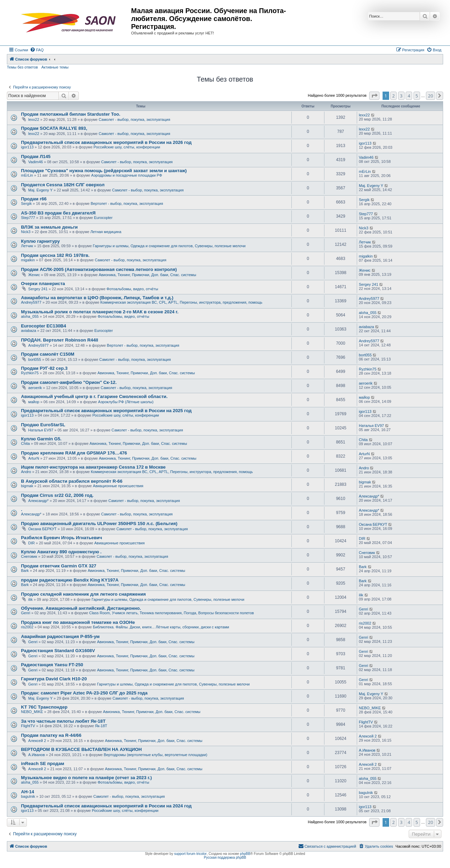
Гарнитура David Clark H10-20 (54, 679)
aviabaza (29, 331)
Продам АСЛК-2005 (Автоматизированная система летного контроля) (99, 269)
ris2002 (27, 627)
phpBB (245, 854)
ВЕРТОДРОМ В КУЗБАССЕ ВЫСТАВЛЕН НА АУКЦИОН (81, 749)
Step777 (28, 218)
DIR (31, 543)
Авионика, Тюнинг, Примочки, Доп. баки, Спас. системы (147, 275)
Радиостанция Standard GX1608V (58, 651)
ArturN (34, 458)
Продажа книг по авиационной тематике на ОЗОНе (78, 622)
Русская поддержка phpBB (225, 857)
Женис (34, 275)
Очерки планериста (43, 284)
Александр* (38, 501)
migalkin (28, 260)
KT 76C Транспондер (44, 707)
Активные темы (55, 67)
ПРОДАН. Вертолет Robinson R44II (60, 340)
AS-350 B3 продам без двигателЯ (58, 213)
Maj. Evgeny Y (40, 190)
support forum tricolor (190, 854)
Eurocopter (103, 218)
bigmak (27, 486)
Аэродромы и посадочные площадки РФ (127, 175)
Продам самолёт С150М (48, 354)
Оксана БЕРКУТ (42, 529)
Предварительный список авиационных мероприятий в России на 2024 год (106, 806)
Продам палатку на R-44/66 (51, 735)
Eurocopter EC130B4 (44, 326)
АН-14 (28, 792)
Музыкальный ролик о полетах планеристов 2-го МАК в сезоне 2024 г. (100, 312)
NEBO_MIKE (32, 712)
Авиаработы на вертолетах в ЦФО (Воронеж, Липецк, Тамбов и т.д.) (97, 298)
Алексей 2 (37, 741)
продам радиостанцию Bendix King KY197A (70, 580)
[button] (374, 96)
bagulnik (28, 796)
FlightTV (28, 726)
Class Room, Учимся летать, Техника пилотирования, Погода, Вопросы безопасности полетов (172, 613)
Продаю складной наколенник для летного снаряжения (83, 594)
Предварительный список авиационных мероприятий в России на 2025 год (106, 411)
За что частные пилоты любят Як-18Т (63, 721)
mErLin (27, 175)
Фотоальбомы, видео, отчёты (132, 289)
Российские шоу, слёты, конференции (127, 147)
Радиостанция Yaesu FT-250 (52, 665)
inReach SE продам (43, 764)
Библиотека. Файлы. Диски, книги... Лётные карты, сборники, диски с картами (161, 627)
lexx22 (34, 119)
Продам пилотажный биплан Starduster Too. (71, 114)
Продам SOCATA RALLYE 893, (54, 128)
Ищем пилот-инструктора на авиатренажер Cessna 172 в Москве (93, 467)
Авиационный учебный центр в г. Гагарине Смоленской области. (94, 396)
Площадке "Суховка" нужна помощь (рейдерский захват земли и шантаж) (104, 171)
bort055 (35, 359)
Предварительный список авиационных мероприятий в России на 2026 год (106, 142)
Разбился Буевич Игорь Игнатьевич (62, 538)
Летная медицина (106, 232)
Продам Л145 (36, 156)
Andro (26, 472)
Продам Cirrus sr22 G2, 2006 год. (57, 495)
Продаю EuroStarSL (43, 425)
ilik (30, 599)
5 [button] (417, 96)
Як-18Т (101, 726)
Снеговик (29, 556)
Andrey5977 (31, 302)
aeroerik (35, 388)
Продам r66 (34, 199)
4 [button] (409, 96)
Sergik (26, 203)
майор (34, 402)
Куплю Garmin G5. (41, 439)
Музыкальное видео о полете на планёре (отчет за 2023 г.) (86, 778)
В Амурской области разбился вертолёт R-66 (72, 481)
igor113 (27, 147)
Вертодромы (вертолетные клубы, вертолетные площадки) (156, 755)
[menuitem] (37, 50)
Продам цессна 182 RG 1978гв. (55, 255)
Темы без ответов (22, 67)
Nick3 (26, 232)
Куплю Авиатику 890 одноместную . (61, 552)
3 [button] (401, 96)
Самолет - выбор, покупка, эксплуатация (135, 119)
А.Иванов (36, 755)
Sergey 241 (38, 289)
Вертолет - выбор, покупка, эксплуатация (127, 203)
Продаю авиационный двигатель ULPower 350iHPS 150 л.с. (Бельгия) (99, 524)
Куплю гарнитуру (40, 241)
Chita (25, 443)
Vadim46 (36, 162)
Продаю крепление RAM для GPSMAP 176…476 (74, 453)
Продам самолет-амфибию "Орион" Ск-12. (69, 382)
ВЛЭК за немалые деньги (49, 227)
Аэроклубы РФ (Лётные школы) (126, 402)
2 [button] (393, 96)
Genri (26, 613)
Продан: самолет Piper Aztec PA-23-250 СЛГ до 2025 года (84, 693)
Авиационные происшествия (118, 486)
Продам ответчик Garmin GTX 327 (59, 566)
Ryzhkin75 (30, 373)
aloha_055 (30, 316)
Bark (25, 571)
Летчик (27, 246)
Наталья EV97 (41, 430)
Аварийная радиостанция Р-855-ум (60, 636)
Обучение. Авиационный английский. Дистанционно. (81, 608)
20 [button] (431, 96)
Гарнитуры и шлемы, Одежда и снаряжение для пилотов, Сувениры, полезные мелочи (169, 246)
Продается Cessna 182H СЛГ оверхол (63, 185)
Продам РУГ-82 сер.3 (44, 368)
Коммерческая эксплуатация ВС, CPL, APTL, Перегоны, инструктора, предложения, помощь (181, 302)
